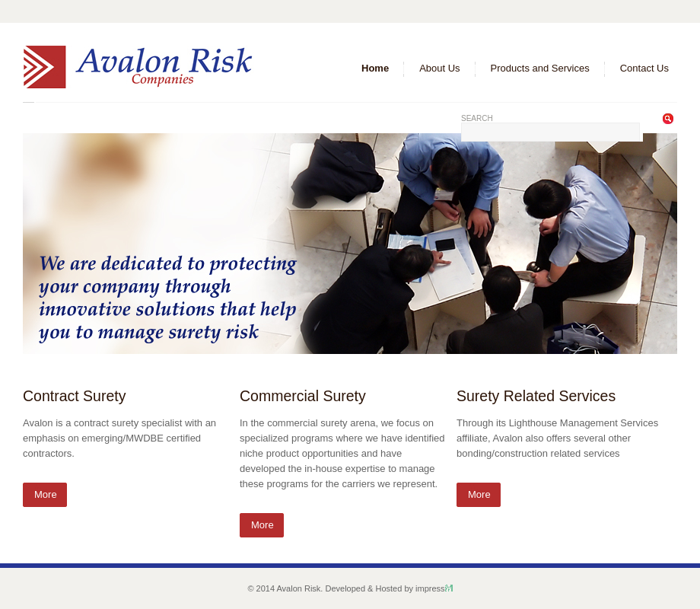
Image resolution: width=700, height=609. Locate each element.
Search (477, 118)
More (46, 494)
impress (434, 588)
